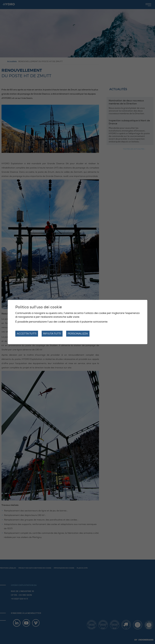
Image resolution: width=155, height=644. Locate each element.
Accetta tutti (27, 334)
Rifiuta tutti (52, 334)
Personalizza (78, 334)
